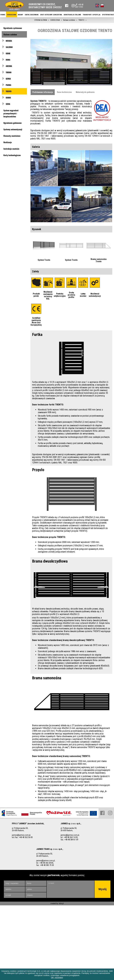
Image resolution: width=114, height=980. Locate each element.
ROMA (8, 60)
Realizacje (8, 142)
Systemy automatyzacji (13, 129)
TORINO (9, 72)
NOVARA (9, 41)
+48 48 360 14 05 (79, 6)
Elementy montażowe (12, 136)
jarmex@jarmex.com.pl (21, 809)
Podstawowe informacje (43, 92)
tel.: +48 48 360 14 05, (69, 811)
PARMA (8, 85)
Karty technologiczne (12, 155)
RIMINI (8, 98)
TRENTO (9, 91)
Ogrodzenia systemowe (13, 28)
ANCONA (9, 66)
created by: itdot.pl (57, 877)
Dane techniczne (64, 92)
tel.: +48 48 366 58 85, (45, 837)
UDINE (8, 53)
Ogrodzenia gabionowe (13, 123)
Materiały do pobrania (85, 92)
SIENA (8, 104)
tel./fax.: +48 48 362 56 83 (22, 811)
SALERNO (9, 47)
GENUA (8, 79)
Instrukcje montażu (11, 149)
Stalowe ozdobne (10, 34)
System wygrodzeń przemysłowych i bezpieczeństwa (11, 113)
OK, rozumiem (57, 977)
